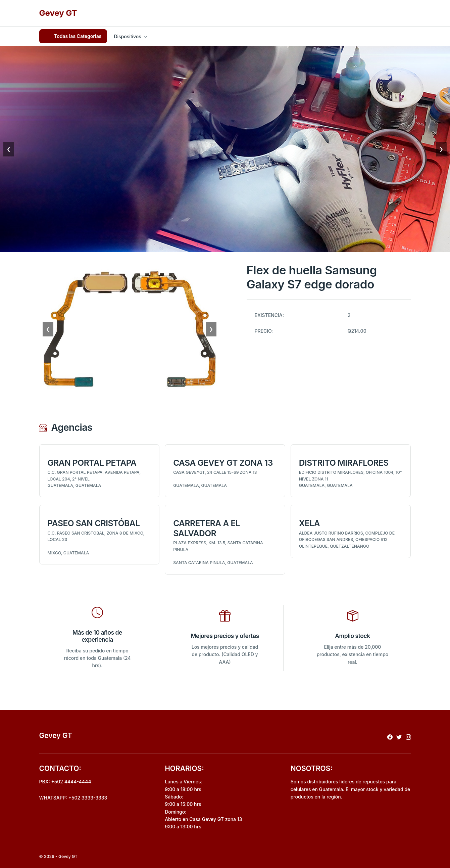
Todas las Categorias (73, 36)
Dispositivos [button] (127, 36)
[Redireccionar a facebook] (390, 737)
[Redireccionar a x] (399, 737)
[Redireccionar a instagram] (408, 737)
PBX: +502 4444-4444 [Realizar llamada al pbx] (65, 782)
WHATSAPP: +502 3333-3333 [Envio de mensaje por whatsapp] (73, 798)
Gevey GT (58, 13)
